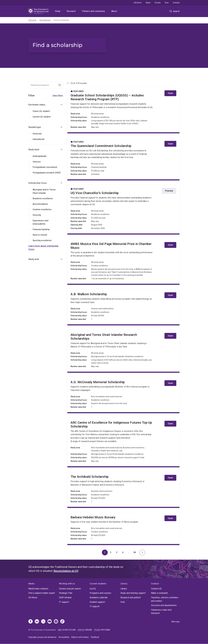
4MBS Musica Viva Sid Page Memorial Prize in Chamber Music (123, 261)
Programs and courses (100, 593)
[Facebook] (31, 622)
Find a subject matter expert (42, 593)
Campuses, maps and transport (161, 612)
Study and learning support (133, 593)
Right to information (80, 637)
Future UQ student (41, 111)
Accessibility (64, 637)
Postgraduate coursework (45, 167)
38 (135, 553)
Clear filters (58, 95)
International (38, 139)
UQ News (33, 598)
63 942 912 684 (69, 630)
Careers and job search (70, 589)
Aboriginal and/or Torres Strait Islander (44, 191)
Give (167, 3)
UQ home (138, 3)
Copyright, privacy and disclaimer (42, 637)
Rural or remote (40, 235)
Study (58, 11)
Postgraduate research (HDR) (47, 173)
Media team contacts (38, 589)
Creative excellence (42, 209)
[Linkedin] (37, 622)
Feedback (95, 637)
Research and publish (131, 598)
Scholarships (45, 20)
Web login (175, 622)
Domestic (37, 134)
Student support (97, 602)
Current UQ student (42, 117)
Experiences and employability (40, 222)
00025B (88, 630)
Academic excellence (43, 198)
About (114, 11)
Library (124, 589)
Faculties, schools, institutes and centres (165, 599)
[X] (43, 622)
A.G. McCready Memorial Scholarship (123, 395)
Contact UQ (156, 589)
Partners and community (93, 11)
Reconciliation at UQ (66, 571)
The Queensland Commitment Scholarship (123, 159)
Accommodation (40, 204)
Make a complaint (159, 593)
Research (71, 11)
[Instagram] (56, 622)
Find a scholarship (61, 20)
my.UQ (93, 589)
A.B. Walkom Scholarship (123, 307)
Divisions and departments (164, 605)
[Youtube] (50, 622)
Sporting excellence (42, 240)
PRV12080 (105, 630)
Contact (176, 3)
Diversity (37, 215)
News (148, 3)
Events (158, 3)
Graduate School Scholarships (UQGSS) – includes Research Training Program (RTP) (123, 110)
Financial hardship (41, 229)
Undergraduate (40, 156)
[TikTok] (62, 622)
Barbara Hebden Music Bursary (123, 528)
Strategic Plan (66, 593)
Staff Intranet (65, 598)
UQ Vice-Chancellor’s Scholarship (123, 209)
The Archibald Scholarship (123, 489)
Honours (37, 162)
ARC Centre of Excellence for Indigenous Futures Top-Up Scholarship (123, 442)
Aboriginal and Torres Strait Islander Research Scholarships (123, 351)
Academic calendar (99, 598)
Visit (123, 602)
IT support (64, 602)
